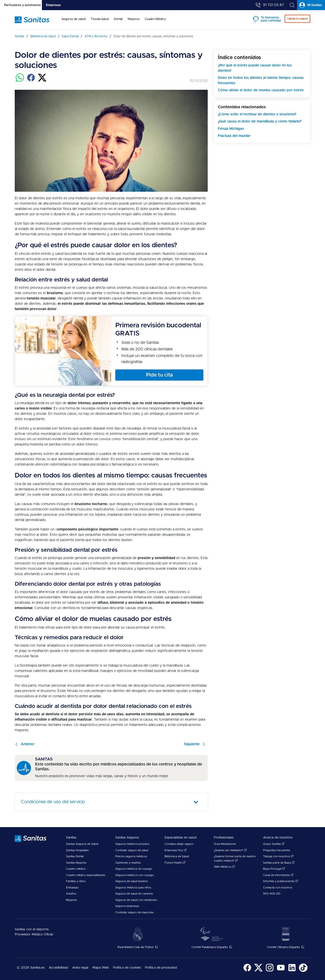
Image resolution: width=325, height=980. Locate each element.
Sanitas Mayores (76, 863)
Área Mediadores (225, 844)
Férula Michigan (231, 129)
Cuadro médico (76, 869)
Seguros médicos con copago (135, 875)
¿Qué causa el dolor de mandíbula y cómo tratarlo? (260, 121)
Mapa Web (101, 968)
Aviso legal (80, 968)
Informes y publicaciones (281, 881)
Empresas (53, 5)
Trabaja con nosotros (278, 856)
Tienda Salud (100, 19)
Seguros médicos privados (132, 844)
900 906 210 (272, 894)
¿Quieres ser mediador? (230, 850)
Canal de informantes (278, 875)
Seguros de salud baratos (132, 881)
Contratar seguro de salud (132, 850)
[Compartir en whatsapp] (20, 81)
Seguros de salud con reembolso (136, 900)
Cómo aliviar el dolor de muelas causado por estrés (261, 90)
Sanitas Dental (75, 856)
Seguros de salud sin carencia (134, 894)
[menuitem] (74, 22)
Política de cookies (127, 968)
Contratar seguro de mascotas (134, 912)
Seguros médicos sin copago (134, 869)
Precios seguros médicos (131, 856)
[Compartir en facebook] (31, 81)
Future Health (175, 863)
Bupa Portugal (274, 869)
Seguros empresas (127, 906)
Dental (118, 19)
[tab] (21, 5)
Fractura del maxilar (234, 136)
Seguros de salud (74, 19)
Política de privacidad (161, 968)
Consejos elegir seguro (179, 844)
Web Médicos (224, 867)
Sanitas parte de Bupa (279, 863)
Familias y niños (76, 881)
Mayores (134, 19)
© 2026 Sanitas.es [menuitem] (31, 968)
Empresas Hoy (176, 850)
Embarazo (72, 888)
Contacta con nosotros (278, 888)
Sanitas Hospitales (77, 850)
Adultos (71, 894)
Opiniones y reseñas (128, 863)
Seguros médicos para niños (133, 888)
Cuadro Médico (155, 19)
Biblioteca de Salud (177, 856)
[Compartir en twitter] (42, 81)
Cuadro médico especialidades (86, 875)
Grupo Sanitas (274, 844)
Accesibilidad (58, 968)
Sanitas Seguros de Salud (82, 844)
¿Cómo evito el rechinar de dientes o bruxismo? (257, 114)
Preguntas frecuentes (277, 850)
